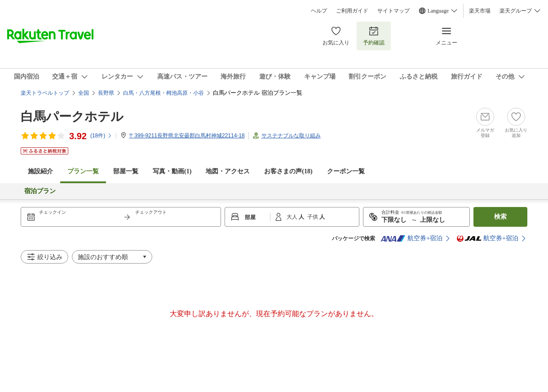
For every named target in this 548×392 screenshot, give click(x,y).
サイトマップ (393, 11)
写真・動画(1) (172, 171)
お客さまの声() (288, 171)
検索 (500, 217)
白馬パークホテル (72, 117)
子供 (313, 217)
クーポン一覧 (346, 171)
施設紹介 (40, 171)
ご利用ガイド (352, 11)
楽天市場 (480, 11)
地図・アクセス (228, 171)
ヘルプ (319, 11)
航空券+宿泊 (411, 238)
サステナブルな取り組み (291, 136)
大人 (293, 217)
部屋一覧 (126, 171)
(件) (101, 136)
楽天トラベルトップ (45, 93)
